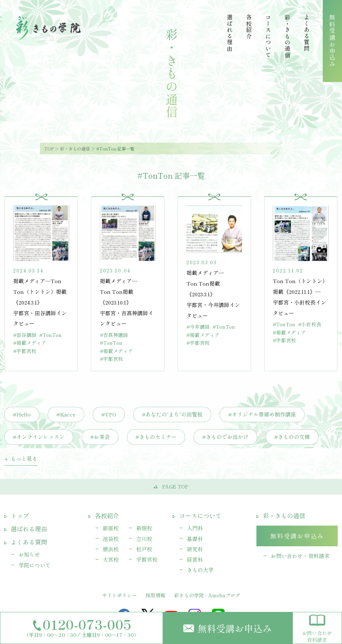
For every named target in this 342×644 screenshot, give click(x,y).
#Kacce (66, 414)
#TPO (109, 414)
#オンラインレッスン (39, 437)
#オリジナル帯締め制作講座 (262, 414)
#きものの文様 (292, 437)
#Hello (22, 414)
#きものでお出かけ (225, 437)
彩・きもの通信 (75, 149)
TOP (49, 149)
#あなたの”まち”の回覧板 (172, 414)
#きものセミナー (156, 437)
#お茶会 (100, 437)
